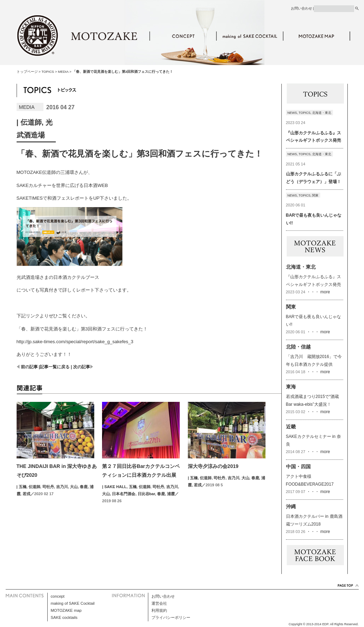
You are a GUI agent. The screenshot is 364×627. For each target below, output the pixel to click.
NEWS (292, 113)
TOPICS (48, 72)
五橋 (23, 487)
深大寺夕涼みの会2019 (213, 466)
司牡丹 (48, 487)
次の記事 (82, 367)
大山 (74, 487)
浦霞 (171, 494)
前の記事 (29, 367)
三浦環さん (72, 172)
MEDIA (63, 72)
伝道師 (31, 122)
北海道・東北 (322, 113)
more (325, 292)
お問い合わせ (302, 8)
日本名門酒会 (124, 494)
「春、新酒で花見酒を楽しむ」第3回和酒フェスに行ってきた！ (82, 329)
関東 (315, 195)
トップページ (27, 72)
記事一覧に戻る (55, 367)
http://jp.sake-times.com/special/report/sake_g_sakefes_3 (75, 342)
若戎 (26, 494)
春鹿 (84, 487)
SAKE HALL (115, 487)
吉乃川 (62, 487)
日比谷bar (147, 494)
